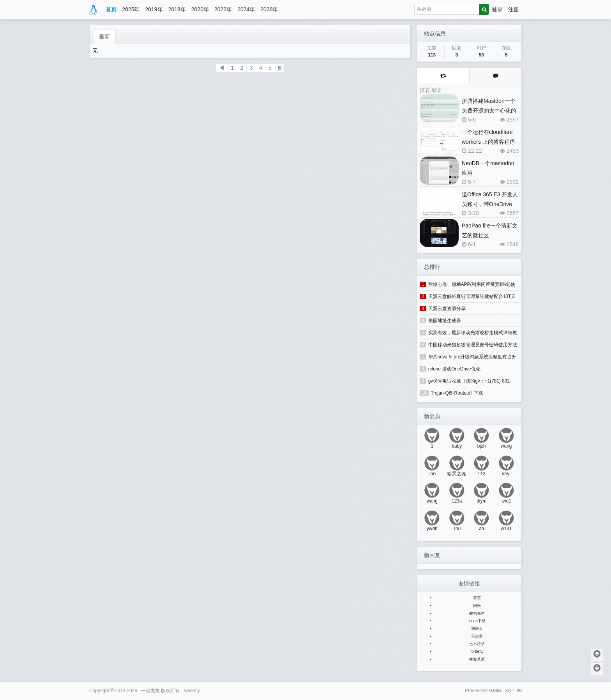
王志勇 (477, 636)
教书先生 (477, 613)
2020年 (200, 9)
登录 (497, 9)
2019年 (154, 9)
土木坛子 (477, 644)
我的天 (477, 629)
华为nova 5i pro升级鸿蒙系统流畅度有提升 (472, 357)
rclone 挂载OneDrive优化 (454, 369)
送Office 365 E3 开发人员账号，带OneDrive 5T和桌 (490, 204)
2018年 (177, 9)
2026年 (269, 9)
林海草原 (477, 659)
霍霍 (477, 598)
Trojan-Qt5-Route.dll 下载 (457, 393)
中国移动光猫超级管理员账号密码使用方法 (473, 345)
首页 (111, 9)
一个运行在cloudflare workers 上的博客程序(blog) (488, 142)
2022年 (223, 9)
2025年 (131, 9)
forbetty (477, 652)
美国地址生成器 (445, 321)
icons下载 (477, 621)
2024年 (246, 9)
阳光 (477, 606)
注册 (514, 9)
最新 (104, 37)
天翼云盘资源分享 (447, 309)
